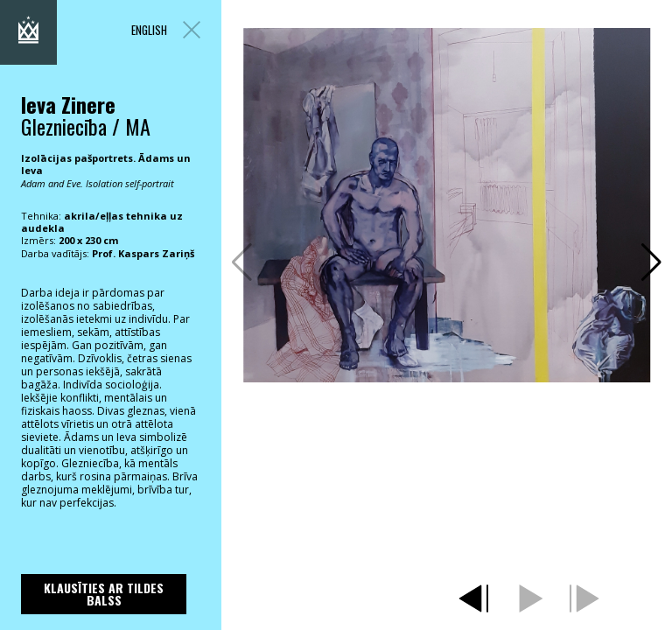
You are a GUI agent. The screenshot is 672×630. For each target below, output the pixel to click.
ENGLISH (149, 30)
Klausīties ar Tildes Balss (104, 594)
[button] (651, 262)
